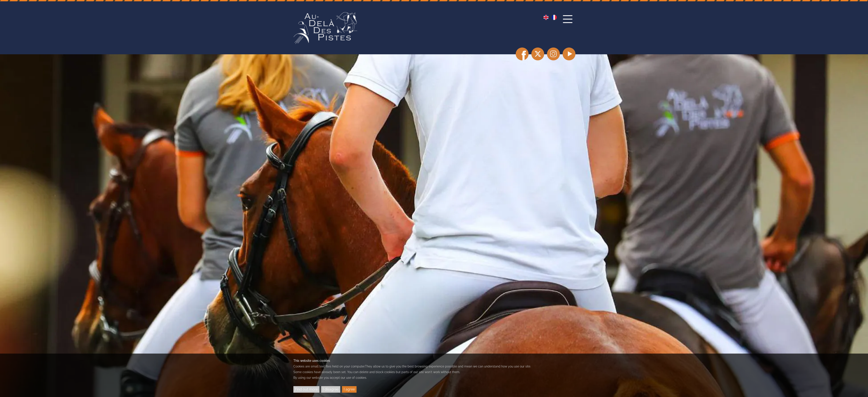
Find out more (306, 389)
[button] (569, 23)
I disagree (331, 389)
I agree (349, 389)
